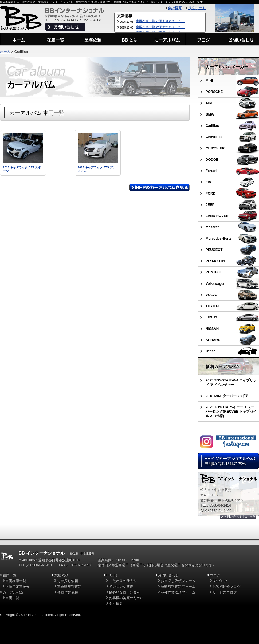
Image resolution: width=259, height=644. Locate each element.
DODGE (212, 159)
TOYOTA (213, 306)
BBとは (112, 575)
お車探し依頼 (68, 581)
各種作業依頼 (68, 592)
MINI (209, 80)
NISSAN (212, 329)
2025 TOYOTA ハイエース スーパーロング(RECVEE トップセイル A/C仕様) (231, 412)
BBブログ (220, 581)
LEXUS (211, 317)
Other (210, 351)
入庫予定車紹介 (17, 586)
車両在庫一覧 (16, 581)
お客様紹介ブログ (226, 586)
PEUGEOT (214, 250)
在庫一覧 (10, 575)
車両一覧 (12, 598)
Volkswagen (215, 284)
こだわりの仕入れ (123, 581)
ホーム (5, 52)
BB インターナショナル (42, 553)
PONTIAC (213, 272)
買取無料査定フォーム (178, 586)
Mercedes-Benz (218, 238)
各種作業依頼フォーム (178, 592)
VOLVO (212, 295)
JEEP (210, 205)
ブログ (215, 575)
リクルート (197, 8)
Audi (209, 103)
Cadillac (212, 126)
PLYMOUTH (215, 261)
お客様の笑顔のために (126, 598)
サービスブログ (225, 592)
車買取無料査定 (69, 586)
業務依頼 (61, 575)
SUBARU (213, 340)
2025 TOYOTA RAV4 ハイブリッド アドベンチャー (231, 382)
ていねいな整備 (121, 586)
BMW (210, 114)
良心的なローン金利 (125, 592)
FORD (211, 193)
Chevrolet (214, 137)
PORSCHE (214, 92)
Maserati (213, 227)
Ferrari (211, 171)
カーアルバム (13, 592)
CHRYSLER (215, 148)
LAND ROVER (217, 216)
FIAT (209, 182)
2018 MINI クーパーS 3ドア (227, 396)
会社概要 (175, 8)
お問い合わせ (168, 575)
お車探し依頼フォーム (178, 581)
